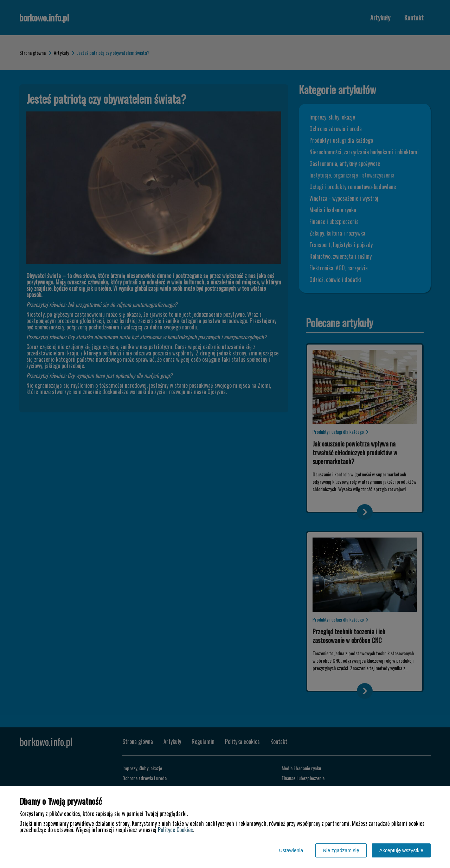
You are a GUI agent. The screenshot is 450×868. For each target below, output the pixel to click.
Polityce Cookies (175, 830)
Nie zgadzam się (341, 850)
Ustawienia (291, 850)
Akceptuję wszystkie (401, 850)
